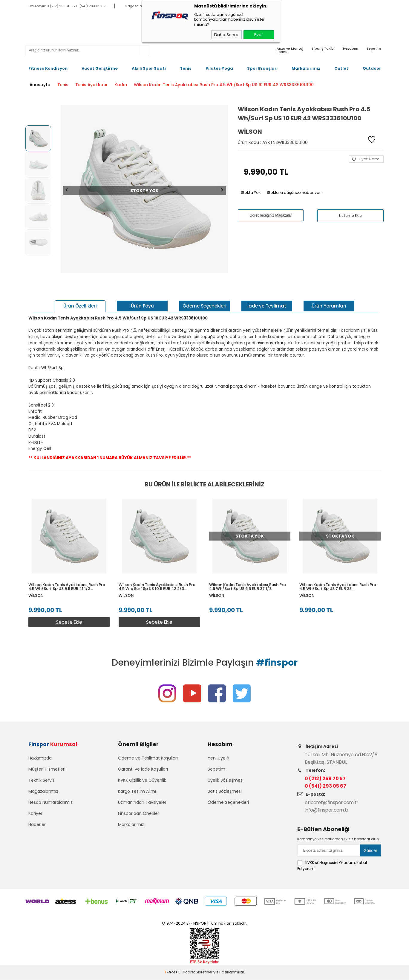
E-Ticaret (187, 972)
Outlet (341, 68)
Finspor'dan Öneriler (139, 816)
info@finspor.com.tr (328, 811)
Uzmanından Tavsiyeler (142, 805)
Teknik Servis (42, 783)
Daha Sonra (226, 35)
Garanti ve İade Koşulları (143, 772)
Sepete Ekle (68, 619)
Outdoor (372, 68)
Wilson (36, 592)
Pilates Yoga (219, 68)
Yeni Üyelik (219, 761)
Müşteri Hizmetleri (47, 772)
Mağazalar (134, 6)
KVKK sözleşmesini (322, 863)
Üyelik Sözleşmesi (226, 783)
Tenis (186, 68)
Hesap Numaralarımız (50, 805)
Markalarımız (306, 68)
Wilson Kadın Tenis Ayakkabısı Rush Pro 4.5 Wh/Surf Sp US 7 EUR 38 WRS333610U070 (340, 583)
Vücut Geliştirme (100, 68)
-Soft (171, 972)
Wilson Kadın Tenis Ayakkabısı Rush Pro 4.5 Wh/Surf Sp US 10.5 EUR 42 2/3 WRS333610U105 (158, 583)
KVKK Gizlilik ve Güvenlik (142, 783)
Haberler (37, 827)
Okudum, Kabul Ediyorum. (332, 866)
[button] (377, 563)
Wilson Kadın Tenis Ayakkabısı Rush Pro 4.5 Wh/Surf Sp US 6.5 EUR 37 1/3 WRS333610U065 (249, 583)
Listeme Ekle (350, 215)
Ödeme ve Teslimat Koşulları (148, 761)
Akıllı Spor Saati (149, 68)
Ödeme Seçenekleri (228, 805)
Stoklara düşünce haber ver (294, 192)
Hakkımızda (40, 761)
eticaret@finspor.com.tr (333, 803)
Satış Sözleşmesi (225, 794)
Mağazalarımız (43, 794)
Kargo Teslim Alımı (137, 794)
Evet (259, 35)
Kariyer (35, 816)
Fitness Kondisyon (48, 68)
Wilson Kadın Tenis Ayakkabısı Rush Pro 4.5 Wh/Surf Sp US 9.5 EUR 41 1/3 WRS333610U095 (67, 583)
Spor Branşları (262, 68)
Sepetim (216, 772)
